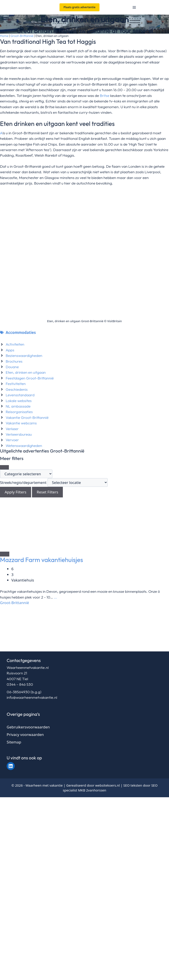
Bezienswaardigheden (24, 355)
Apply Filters (16, 492)
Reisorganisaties (19, 412)
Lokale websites (19, 401)
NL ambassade (18, 406)
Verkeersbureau (19, 434)
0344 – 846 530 (20, 684)
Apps (10, 350)
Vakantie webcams (21, 423)
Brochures (14, 361)
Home (4, 36)
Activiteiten (15, 344)
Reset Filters (47, 492)
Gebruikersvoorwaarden (28, 727)
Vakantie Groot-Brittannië (27, 417)
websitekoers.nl (108, 785)
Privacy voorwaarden (25, 735)
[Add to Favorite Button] (5, 554)
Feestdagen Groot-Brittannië (30, 378)
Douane (12, 367)
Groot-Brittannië (22, 36)
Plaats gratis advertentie (80, 7)
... (55, 597)
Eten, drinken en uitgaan (26, 372)
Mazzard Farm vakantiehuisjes (42, 560)
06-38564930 (18, 692)
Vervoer (12, 440)
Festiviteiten (16, 384)
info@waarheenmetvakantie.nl (32, 697)
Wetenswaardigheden (24, 446)
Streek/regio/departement (23, 482)
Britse (105, 95)
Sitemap (14, 742)
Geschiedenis (17, 389)
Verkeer (12, 429)
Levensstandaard (20, 395)
